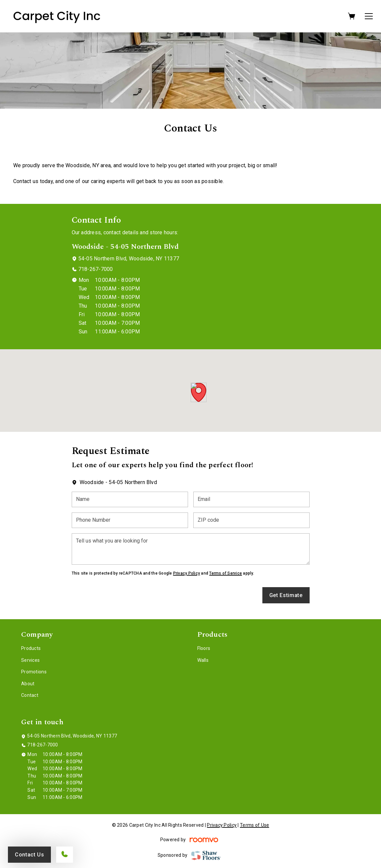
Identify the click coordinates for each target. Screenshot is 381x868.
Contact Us (29, 855)
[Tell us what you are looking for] (191, 549)
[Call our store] (65, 855)
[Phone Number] (130, 520)
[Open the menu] (369, 16)
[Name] (130, 499)
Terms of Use (254, 825)
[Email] (251, 499)
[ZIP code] (251, 520)
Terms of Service (226, 573)
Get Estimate (286, 595)
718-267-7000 (96, 269)
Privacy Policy (187, 573)
